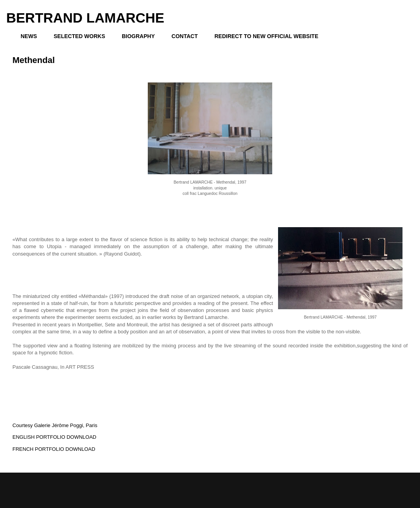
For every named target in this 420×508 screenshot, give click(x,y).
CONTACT (185, 36)
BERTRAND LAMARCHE (85, 18)
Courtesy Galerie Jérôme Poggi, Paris (55, 425)
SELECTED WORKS (79, 36)
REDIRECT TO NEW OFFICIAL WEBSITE (266, 36)
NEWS (29, 36)
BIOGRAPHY (138, 36)
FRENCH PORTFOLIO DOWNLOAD (54, 449)
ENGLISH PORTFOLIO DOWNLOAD (54, 437)
